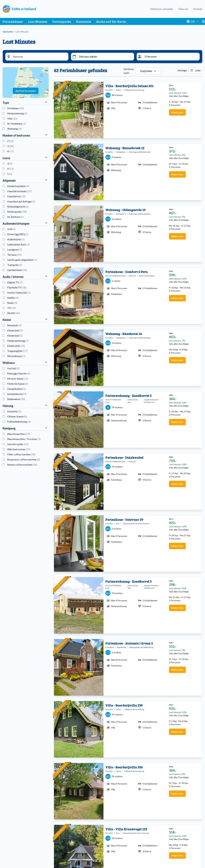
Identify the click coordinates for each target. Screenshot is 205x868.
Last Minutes (38, 21)
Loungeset (15, 249)
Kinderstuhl (16, 346)
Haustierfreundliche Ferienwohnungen (127, 834)
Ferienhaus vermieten (170, 852)
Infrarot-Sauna (18, 379)
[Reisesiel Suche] (39, 57)
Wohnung (14, 129)
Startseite (8, 32)
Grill (11, 229)
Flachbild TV (17, 287)
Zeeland (60, 849)
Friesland (61, 834)
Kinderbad (15, 336)
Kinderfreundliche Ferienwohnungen (126, 842)
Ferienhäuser (13, 21)
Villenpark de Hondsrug (18, 838)
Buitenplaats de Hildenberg (20, 826)
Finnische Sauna (18, 384)
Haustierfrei (16, 196)
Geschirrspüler (18, 444)
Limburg (60, 838)
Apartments (113, 826)
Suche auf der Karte (111, 21)
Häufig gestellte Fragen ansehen (176, 838)
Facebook (185, 863)
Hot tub (13, 368)
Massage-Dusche (19, 373)
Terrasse (14, 255)
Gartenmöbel (17, 270)
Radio (12, 303)
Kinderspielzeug (18, 341)
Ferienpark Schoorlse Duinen (21, 834)
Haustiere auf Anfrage (21, 201)
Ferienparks (62, 21)
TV (11, 308)
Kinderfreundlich (18, 186)
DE (193, 21)
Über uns (183, 9)
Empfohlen (148, 71)
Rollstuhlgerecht (18, 206)
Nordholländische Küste (69, 842)
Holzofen (14, 411)
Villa (12, 118)
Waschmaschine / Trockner (24, 439)
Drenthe (60, 830)
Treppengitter (17, 351)
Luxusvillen (112, 845)
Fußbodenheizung (19, 422)
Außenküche (16, 239)
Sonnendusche (17, 394)
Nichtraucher (17, 212)
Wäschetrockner (19, 449)
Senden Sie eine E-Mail (170, 834)
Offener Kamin (17, 416)
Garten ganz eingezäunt (22, 260)
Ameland (61, 826)
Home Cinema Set (19, 293)
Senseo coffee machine (22, 465)
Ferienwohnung (17, 113)
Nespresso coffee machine (24, 459)
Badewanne (16, 399)
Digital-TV (15, 282)
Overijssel (61, 845)
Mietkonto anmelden (162, 9)
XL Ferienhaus (16, 124)
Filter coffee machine (21, 454)
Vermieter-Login (167, 856)
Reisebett (14, 325)
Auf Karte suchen (26, 91)
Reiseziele (84, 21)
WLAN (14, 313)
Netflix (13, 298)
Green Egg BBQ (18, 234)
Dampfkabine (17, 389)
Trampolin (15, 265)
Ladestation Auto (18, 244)
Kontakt (198, 9)
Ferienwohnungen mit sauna (121, 830)
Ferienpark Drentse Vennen (20, 830)
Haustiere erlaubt (19, 191)
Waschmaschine (18, 434)
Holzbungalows (115, 838)
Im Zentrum (15, 217)
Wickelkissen (16, 356)
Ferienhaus (16, 108)
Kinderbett (15, 330)
